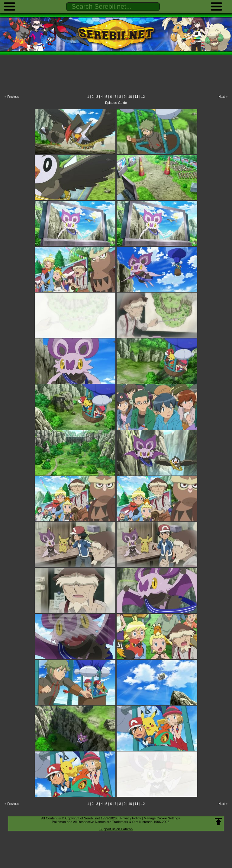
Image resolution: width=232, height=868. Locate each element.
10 (130, 97)
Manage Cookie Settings (162, 818)
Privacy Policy (130, 818)
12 (143, 97)
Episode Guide (116, 103)
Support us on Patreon (116, 829)
